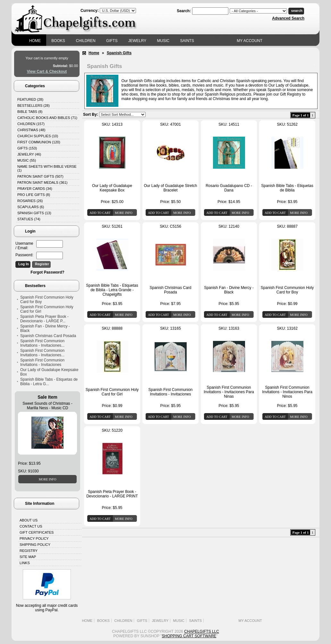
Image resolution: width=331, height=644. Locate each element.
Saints (187, 41)
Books (58, 41)
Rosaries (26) (30, 201)
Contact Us (31, 526)
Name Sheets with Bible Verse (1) (47, 168)
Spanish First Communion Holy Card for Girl (47, 309)
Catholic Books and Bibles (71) (47, 118)
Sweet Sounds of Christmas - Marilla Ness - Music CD (47, 406)
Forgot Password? (47, 272)
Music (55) (27, 160)
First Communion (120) (39, 142)
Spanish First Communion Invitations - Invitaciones (42, 362)
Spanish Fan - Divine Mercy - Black (45, 328)
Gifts (112, 41)
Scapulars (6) (31, 207)
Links (25, 563)
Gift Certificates (37, 532)
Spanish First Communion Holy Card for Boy (47, 300)
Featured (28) (30, 99)
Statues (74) (29, 219)
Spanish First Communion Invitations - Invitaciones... (42, 343)
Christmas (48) (31, 130)
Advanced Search (288, 18)
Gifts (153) (27, 148)
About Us (29, 520)
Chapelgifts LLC (202, 631)
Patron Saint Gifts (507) (40, 176)
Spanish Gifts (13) (34, 213)
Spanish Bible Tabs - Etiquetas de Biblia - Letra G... (49, 382)
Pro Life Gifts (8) (34, 195)
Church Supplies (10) (38, 136)
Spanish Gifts (119, 53)
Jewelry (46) (29, 154)
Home (35, 41)
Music (163, 41)
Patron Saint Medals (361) (42, 182)
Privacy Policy (34, 538)
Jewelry (137, 41)
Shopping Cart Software (189, 636)
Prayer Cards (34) (35, 189)
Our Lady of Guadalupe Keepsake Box (49, 372)
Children (85, 41)
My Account (250, 41)
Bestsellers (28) (34, 106)
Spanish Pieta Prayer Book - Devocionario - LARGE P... (44, 319)
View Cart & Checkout (47, 72)
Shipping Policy (35, 545)
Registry (29, 551)
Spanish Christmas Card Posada (48, 336)
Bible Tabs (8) (30, 112)
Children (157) (31, 124)
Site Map (28, 557)
